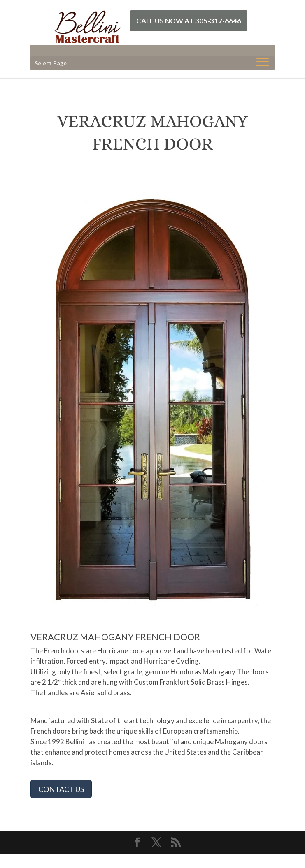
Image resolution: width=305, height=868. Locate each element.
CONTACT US (61, 789)
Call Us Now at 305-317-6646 (189, 21)
